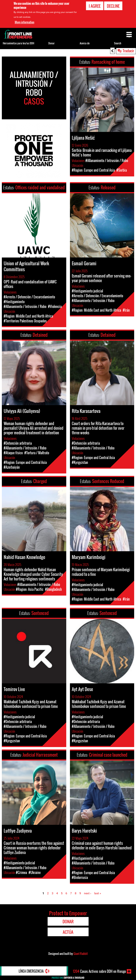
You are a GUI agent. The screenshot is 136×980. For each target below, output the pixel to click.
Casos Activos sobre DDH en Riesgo (99, 971)
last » (98, 893)
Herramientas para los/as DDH (18, 43)
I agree (95, 6)
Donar (51, 43)
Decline (113, 6)
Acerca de (85, 43)
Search (118, 43)
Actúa (68, 932)
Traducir (128, 51)
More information (25, 22)
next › (88, 893)
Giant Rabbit (81, 954)
